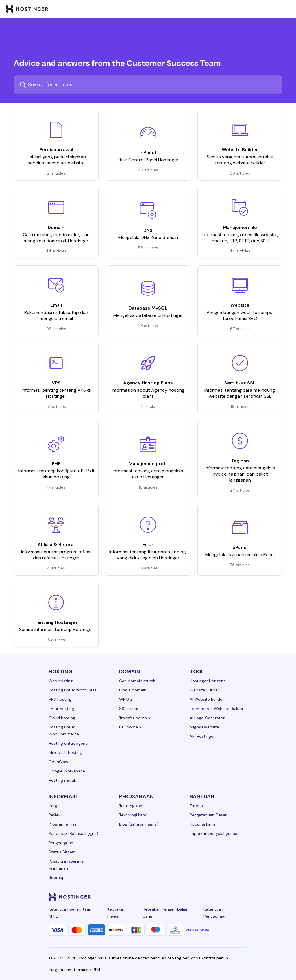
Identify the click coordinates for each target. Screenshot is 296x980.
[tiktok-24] (244, 897)
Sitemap (57, 877)
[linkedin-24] (175, 897)
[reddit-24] (232, 897)
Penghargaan (61, 843)
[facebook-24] (186, 897)
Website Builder (204, 690)
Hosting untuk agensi (68, 743)
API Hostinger (202, 736)
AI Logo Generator (207, 718)
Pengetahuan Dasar (208, 815)
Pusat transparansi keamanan (66, 865)
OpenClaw (58, 762)
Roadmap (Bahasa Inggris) (73, 833)
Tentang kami (132, 806)
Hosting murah (62, 780)
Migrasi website (204, 727)
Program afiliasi (63, 824)
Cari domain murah (137, 681)
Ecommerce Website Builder (217, 709)
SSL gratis (129, 709)
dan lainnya (198, 930)
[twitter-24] (209, 897)
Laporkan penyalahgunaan (215, 833)
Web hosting (61, 681)
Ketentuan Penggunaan (215, 913)
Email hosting (61, 709)
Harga (54, 806)
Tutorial (197, 806)
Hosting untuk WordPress (73, 690)
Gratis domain (133, 690)
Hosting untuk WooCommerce (64, 731)
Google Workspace (67, 771)
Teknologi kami (133, 815)
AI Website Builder (207, 699)
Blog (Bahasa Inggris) (139, 824)
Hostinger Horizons (208, 681)
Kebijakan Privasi (116, 913)
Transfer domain (135, 718)
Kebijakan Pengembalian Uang (166, 913)
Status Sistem (62, 852)
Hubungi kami (202, 824)
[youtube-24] (221, 897)
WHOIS (126, 699)
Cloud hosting (62, 718)
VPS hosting (60, 699)
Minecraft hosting (65, 752)
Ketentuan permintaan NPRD (70, 913)
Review (55, 815)
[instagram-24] (198, 897)
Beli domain (130, 727)
